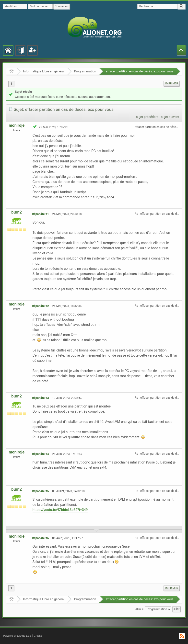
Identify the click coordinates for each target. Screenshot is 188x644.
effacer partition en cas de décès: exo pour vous (140, 71)
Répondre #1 (41, 214)
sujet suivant (170, 117)
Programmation (85, 71)
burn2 (17, 212)
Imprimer (172, 84)
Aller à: (140, 609)
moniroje (17, 125)
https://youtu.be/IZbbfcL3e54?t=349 (60, 510)
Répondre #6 (41, 538)
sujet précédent (147, 117)
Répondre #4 (41, 454)
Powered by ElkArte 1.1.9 (17, 636)
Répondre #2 (41, 306)
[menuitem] (172, 84)
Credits (38, 636)
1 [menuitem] (11, 84)
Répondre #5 (41, 491)
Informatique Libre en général (44, 71)
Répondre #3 (41, 398)
